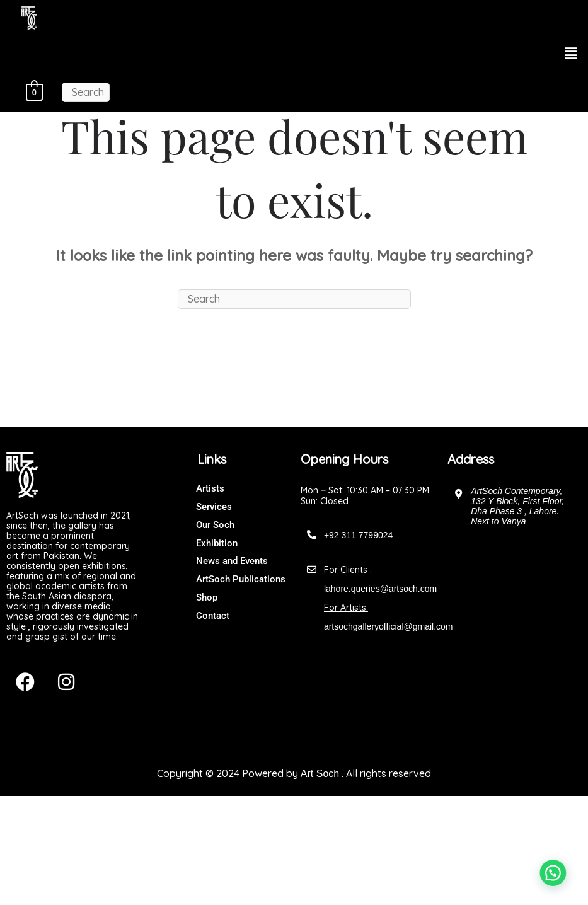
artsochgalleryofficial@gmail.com (389, 626)
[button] (571, 54)
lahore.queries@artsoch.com (380, 589)
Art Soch (320, 774)
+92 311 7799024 (358, 535)
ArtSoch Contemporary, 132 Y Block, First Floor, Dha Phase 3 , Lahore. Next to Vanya (517, 506)
